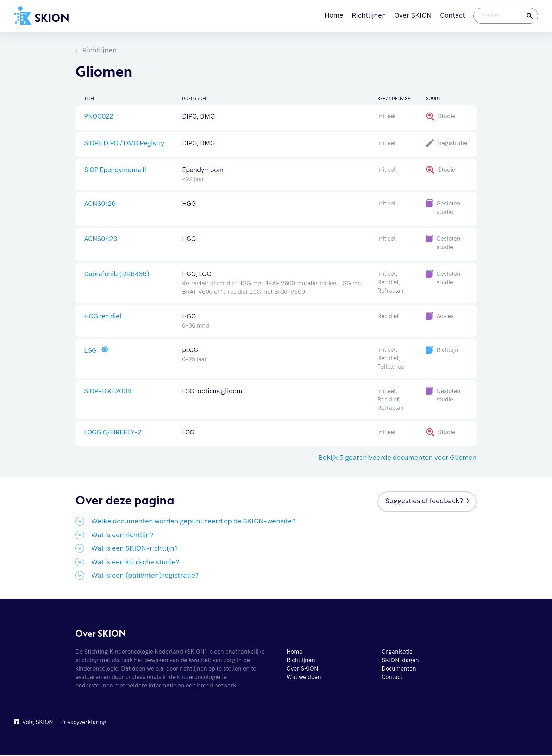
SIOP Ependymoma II (117, 170)
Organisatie (397, 653)
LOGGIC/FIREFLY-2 (115, 435)
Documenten (399, 670)
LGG (92, 353)
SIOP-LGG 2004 (109, 393)
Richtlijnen (369, 16)
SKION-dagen (400, 662)
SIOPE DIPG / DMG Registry (127, 144)
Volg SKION (38, 724)
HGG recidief (104, 318)
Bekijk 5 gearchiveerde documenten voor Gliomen (397, 460)
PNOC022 (100, 117)
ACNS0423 (102, 240)
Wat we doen (304, 679)
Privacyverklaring (83, 724)
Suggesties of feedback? (424, 503)
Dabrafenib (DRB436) (119, 275)
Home (334, 16)
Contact (453, 16)
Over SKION (413, 16)
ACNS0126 (101, 205)
